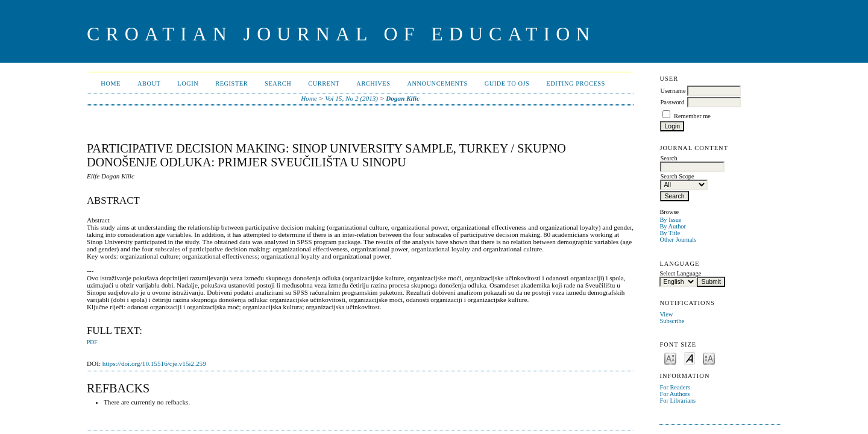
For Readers (675, 387)
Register (231, 83)
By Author (673, 226)
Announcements (437, 83)
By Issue (670, 220)
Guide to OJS (507, 83)
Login (188, 83)
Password (672, 102)
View (666, 314)
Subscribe (672, 321)
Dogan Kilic (403, 98)
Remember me (692, 116)
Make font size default (690, 358)
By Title (670, 233)
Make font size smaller (670, 358)
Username (673, 91)
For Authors (675, 394)
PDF (92, 342)
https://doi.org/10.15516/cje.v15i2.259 (154, 363)
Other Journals (678, 240)
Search (278, 83)
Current (324, 83)
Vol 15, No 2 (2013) (351, 98)
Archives (373, 83)
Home (111, 83)
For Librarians (678, 401)
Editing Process (576, 83)
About (149, 83)
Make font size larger (709, 358)
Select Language (680, 273)
